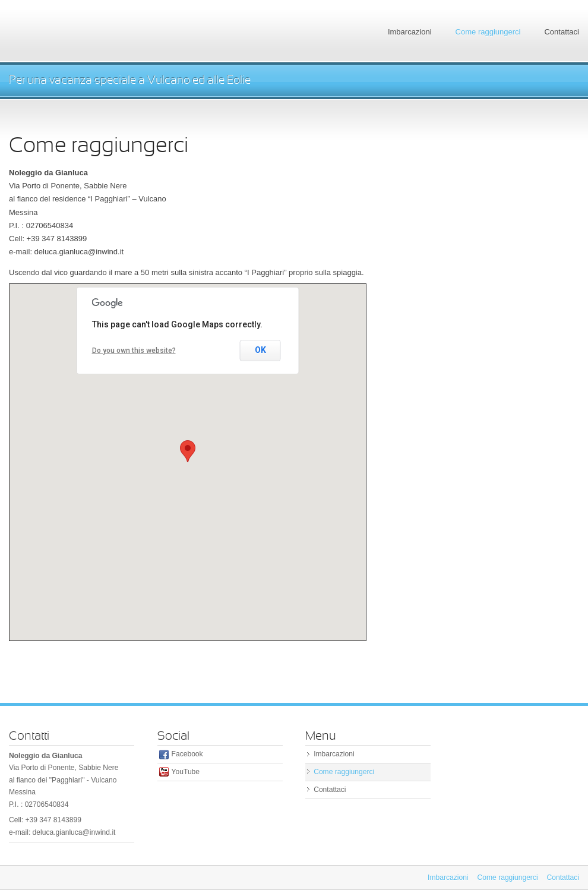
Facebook (187, 754)
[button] (188, 451)
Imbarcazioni (410, 32)
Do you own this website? (134, 351)
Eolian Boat (98, 31)
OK (260, 350)
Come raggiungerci (488, 32)
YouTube (186, 772)
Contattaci (562, 32)
